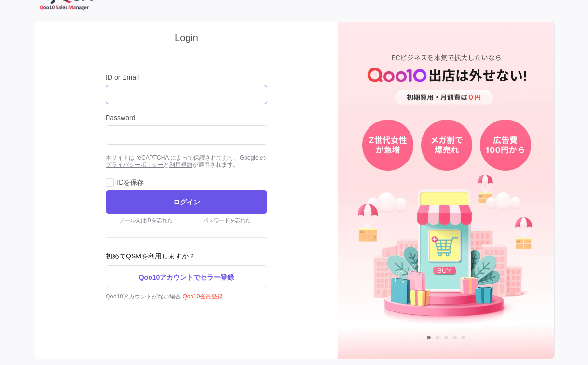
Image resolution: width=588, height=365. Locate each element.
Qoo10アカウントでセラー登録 (187, 277)
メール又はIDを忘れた (146, 220)
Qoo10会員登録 (203, 297)
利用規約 (181, 165)
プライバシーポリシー (135, 165)
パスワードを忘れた (227, 220)
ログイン (187, 202)
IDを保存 (130, 182)
